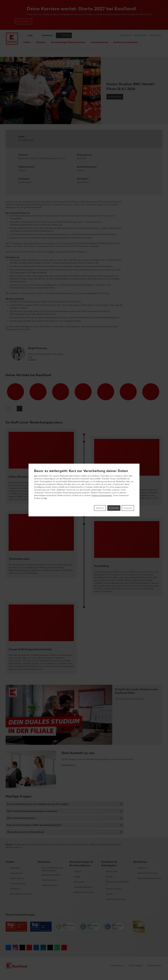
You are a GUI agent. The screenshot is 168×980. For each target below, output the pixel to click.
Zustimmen (114, 508)
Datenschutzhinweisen (102, 495)
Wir (36, 476)
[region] (84, 490)
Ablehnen (100, 508)
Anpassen (128, 508)
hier (45, 498)
